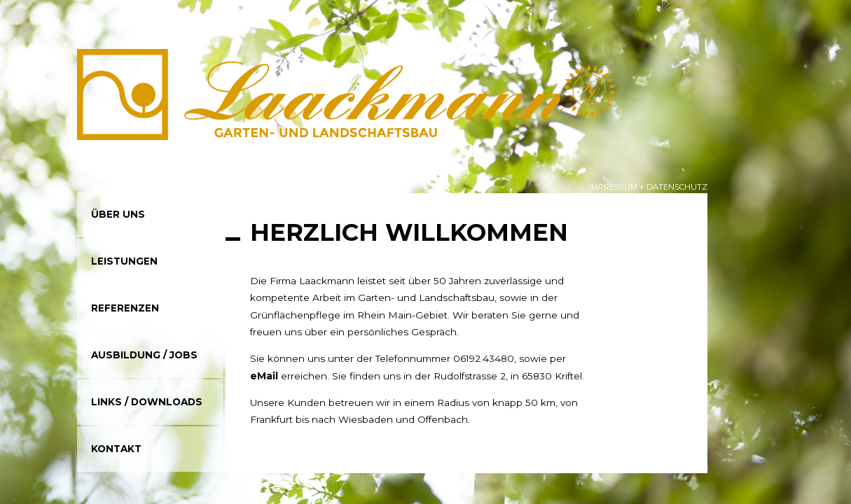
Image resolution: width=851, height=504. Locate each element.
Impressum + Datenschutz (648, 187)
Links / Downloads (147, 402)
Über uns (118, 214)
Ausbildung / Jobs (144, 355)
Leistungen (124, 261)
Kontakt (116, 449)
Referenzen (125, 308)
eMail (264, 376)
